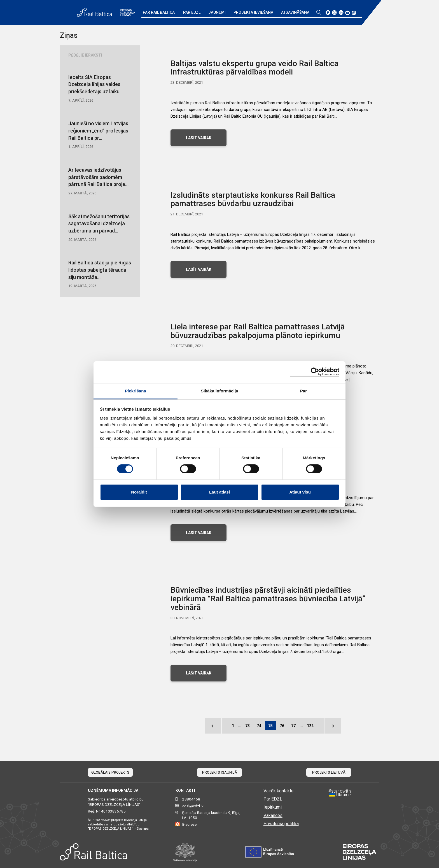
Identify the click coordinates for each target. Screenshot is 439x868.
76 (282, 726)
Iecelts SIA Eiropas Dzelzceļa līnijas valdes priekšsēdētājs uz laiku (100, 89)
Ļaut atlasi (219, 492)
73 (247, 726)
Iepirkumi (273, 807)
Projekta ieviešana (253, 12)
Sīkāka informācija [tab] (219, 391)
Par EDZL (192, 12)
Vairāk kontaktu (278, 791)
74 (259, 726)
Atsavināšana (295, 12)
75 (270, 726)
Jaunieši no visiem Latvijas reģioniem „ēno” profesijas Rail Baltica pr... (100, 135)
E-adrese (189, 824)
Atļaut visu (300, 492)
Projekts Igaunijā (220, 772)
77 (293, 726)
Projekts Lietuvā (329, 772)
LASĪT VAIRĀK (199, 138)
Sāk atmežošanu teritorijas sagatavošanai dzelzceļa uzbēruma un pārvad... (100, 228)
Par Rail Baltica (159, 12)
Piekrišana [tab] (136, 391)
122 (310, 726)
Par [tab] (304, 391)
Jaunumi (217, 12)
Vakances (273, 815)
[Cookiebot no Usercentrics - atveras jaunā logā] (315, 372)
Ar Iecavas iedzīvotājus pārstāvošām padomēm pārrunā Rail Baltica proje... (100, 181)
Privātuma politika (281, 824)
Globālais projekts (110, 772)
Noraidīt (139, 492)
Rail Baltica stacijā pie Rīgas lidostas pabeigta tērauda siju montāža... (100, 274)
